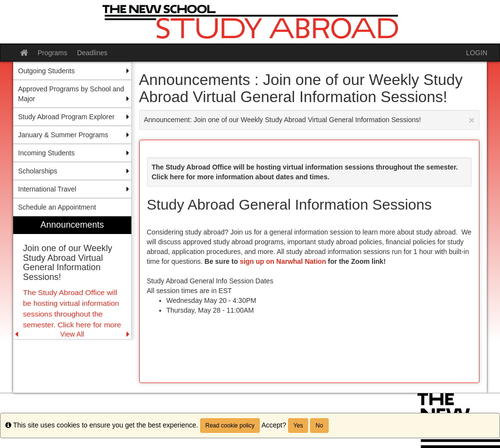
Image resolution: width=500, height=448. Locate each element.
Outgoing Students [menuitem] (46, 71)
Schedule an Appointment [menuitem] (57, 207)
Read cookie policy (230, 426)
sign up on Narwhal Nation (283, 261)
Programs (52, 53)
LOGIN (477, 53)
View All (72, 334)
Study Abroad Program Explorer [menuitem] (66, 117)
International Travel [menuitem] (47, 189)
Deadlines (92, 53)
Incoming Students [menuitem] (46, 153)
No (319, 426)
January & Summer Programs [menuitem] (63, 135)
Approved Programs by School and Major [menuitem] (71, 94)
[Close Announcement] (472, 120)
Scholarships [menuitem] (38, 171)
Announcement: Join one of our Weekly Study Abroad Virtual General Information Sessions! (310, 120)
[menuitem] (72, 278)
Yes (298, 426)
